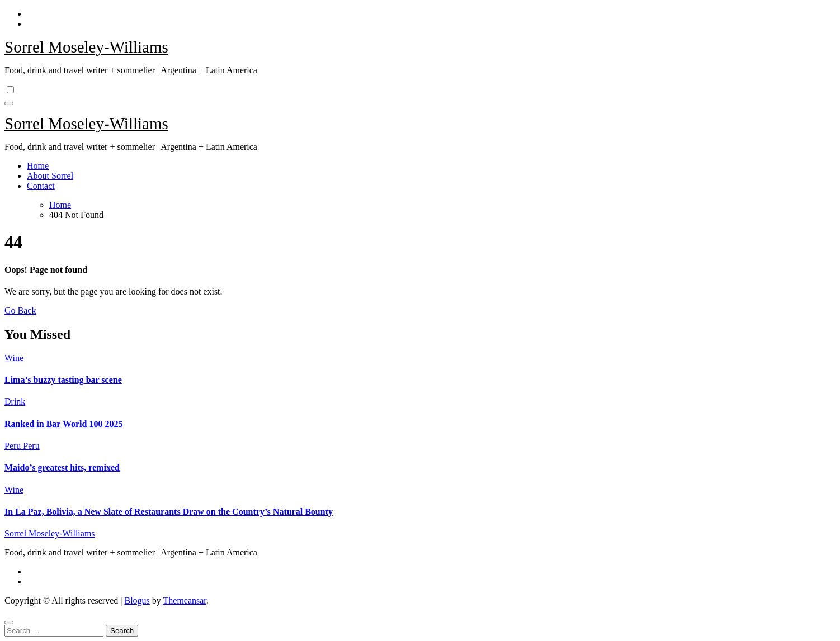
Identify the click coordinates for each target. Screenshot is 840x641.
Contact (41, 186)
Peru (14, 446)
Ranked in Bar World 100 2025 (63, 424)
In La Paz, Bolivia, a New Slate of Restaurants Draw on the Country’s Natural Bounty (169, 512)
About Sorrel (50, 176)
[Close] (9, 623)
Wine (14, 358)
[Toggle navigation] (9, 103)
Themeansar (185, 600)
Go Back (20, 310)
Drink (15, 402)
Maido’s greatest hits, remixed (62, 467)
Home (38, 166)
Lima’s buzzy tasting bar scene (63, 380)
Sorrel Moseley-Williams (86, 47)
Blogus (137, 600)
